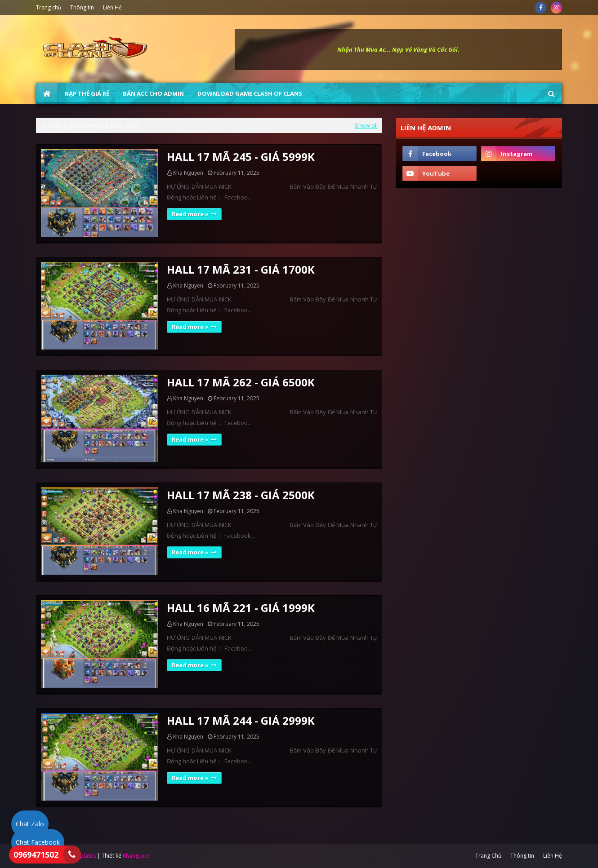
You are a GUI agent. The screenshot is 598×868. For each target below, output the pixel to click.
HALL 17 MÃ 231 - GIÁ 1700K (241, 269)
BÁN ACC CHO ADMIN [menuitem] (153, 93)
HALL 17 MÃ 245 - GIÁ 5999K (241, 157)
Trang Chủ (488, 856)
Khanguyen (137, 856)
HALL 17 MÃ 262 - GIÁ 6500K (241, 382)
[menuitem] (47, 93)
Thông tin (82, 7)
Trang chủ (49, 7)
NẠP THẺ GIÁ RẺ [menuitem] (87, 93)
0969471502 (36, 855)
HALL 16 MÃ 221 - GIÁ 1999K (241, 608)
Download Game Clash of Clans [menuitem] (250, 93)
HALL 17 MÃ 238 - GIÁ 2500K (241, 495)
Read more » (190, 214)
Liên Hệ (112, 7)
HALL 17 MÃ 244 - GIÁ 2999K (241, 720)
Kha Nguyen (188, 173)
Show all (366, 125)
